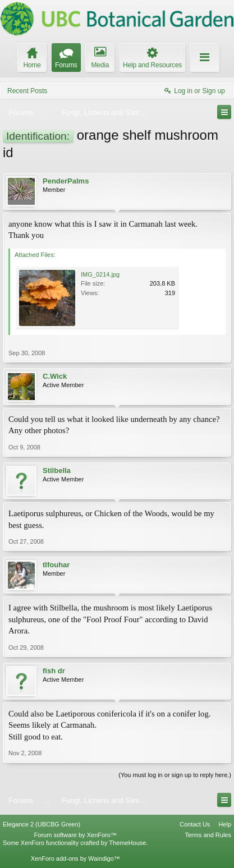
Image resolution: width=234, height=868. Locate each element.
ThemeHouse (127, 843)
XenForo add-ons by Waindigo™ (75, 858)
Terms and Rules (208, 835)
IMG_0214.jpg (100, 274)
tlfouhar (56, 565)
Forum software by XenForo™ (75, 835)
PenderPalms (66, 181)
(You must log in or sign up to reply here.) (175, 775)
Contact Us (195, 824)
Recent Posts (27, 91)
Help (225, 824)
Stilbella (57, 470)
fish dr (54, 671)
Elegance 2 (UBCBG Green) (42, 824)
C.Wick (55, 376)
